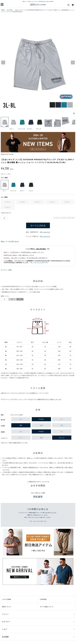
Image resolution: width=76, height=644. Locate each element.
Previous (3, 62)
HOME (3, 10)
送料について (7, 607)
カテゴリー (6, 622)
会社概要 (5, 637)
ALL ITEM (10, 10)
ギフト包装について (47, 607)
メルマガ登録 (7, 599)
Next (73, 62)
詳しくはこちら (45, 232)
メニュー (5, 614)
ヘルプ (5, 629)
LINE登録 (43, 599)
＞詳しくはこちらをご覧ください (39, 263)
